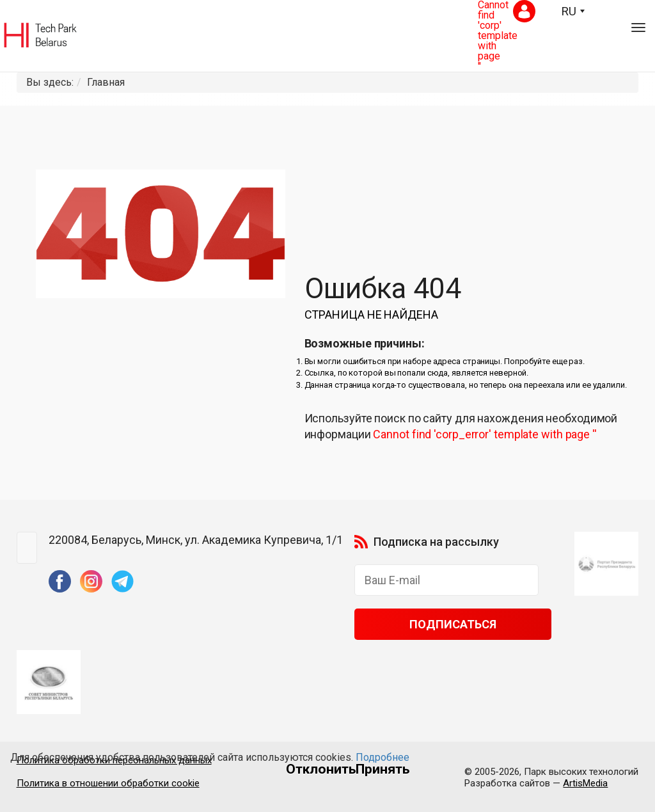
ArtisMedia (585, 783)
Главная (106, 82)
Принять (383, 769)
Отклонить (321, 769)
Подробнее (383, 757)
